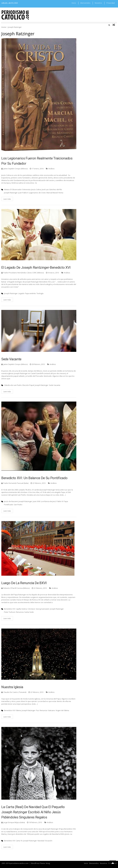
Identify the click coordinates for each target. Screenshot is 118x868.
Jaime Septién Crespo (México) (15, 169)
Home (4, 27)
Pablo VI (60, 501)
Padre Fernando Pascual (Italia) (16, 483)
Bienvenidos (85, 3)
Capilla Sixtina (21, 609)
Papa (66, 501)
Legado (21, 293)
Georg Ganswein (43, 609)
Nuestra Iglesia (12, 687)
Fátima (18, 710)
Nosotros (98, 3)
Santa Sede (29, 612)
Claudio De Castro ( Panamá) (15, 692)
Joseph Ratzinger (11, 193)
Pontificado (9, 505)
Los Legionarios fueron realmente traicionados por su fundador (37, 161)
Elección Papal (28, 385)
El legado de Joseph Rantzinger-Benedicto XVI (36, 267)
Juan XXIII (36, 501)
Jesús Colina (36, 189)
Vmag (48, 863)
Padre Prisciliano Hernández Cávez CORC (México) (24, 273)
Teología (40, 293)
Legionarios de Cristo (37, 193)
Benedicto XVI (9, 609)
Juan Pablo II (23, 193)
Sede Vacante (11, 359)
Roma (61, 193)
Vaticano (51, 710)
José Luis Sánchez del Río (52, 189)
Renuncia (20, 612)
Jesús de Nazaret (11, 501)
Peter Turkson (10, 612)
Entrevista (26, 189)
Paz (37, 710)
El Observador (16, 189)
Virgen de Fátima (62, 710)
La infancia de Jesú (48, 501)
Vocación (49, 841)
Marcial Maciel (52, 193)
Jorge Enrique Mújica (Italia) (14, 822)
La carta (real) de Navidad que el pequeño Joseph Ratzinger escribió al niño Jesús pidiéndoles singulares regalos (33, 812)
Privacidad (111, 3)
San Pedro (18, 505)
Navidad (41, 841)
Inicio (74, 3)
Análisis (51, 169)
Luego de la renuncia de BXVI (24, 583)
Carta (18, 841)
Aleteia (7, 189)
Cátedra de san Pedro (13, 385)
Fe (22, 841)
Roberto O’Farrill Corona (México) (16, 588)
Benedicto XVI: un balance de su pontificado (34, 478)
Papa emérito (30, 293)
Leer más (7, 199)
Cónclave (31, 609)
